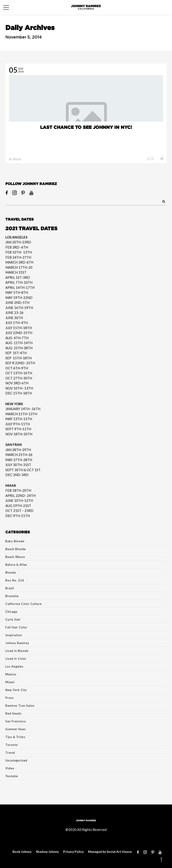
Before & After (16, 565)
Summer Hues (16, 729)
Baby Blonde (15, 541)
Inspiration (14, 635)
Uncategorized (16, 760)
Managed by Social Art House (110, 852)
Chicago (11, 612)
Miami (10, 682)
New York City (16, 690)
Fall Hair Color (16, 627)
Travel (10, 753)
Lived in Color (16, 659)
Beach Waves (15, 557)
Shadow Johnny (47, 852)
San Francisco (16, 721)
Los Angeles (14, 666)
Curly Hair (13, 619)
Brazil (10, 588)
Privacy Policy (73, 852)
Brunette (12, 596)
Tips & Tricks (15, 737)
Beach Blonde (16, 549)
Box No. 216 (15, 580)
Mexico (11, 674)
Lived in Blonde (17, 651)
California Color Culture (24, 604)
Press (10, 698)
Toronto (12, 745)
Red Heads (13, 713)
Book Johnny (22, 852)
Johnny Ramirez (17, 643)
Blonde (17, 159)
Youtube (12, 776)
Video (10, 768)
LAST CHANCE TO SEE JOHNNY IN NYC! (86, 127)
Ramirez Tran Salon (20, 706)
